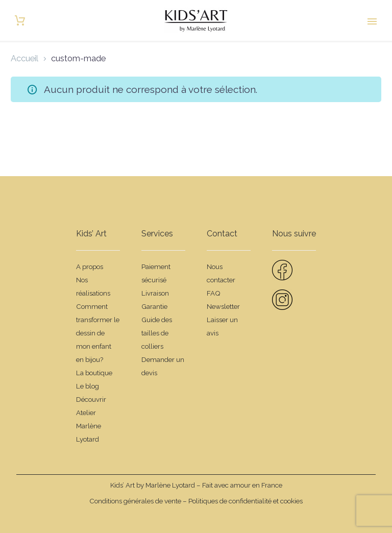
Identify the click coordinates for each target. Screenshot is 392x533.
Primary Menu (372, 21)
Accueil (24, 58)
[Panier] (20, 21)
